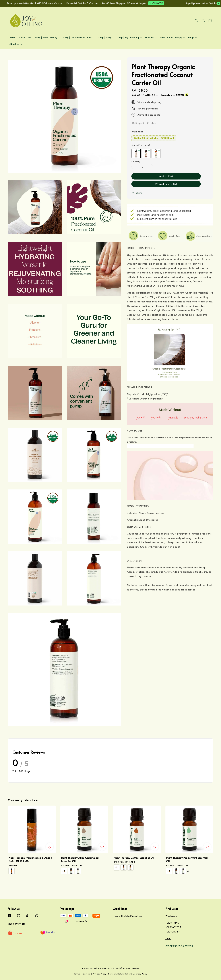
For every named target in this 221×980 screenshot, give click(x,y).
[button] (196, 21)
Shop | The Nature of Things (78, 38)
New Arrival (25, 37)
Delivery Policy (140, 974)
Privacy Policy (99, 974)
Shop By (149, 38)
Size (141, 145)
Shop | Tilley (105, 38)
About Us (14, 44)
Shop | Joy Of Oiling (128, 38)
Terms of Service (82, 974)
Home (12, 37)
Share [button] (137, 193)
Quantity (136, 162)
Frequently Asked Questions (127, 916)
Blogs (191, 38)
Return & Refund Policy (119, 974)
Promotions (138, 131)
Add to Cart (166, 176)
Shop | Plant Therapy (46, 38)
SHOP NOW (161, 3)
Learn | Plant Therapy (171, 38)
